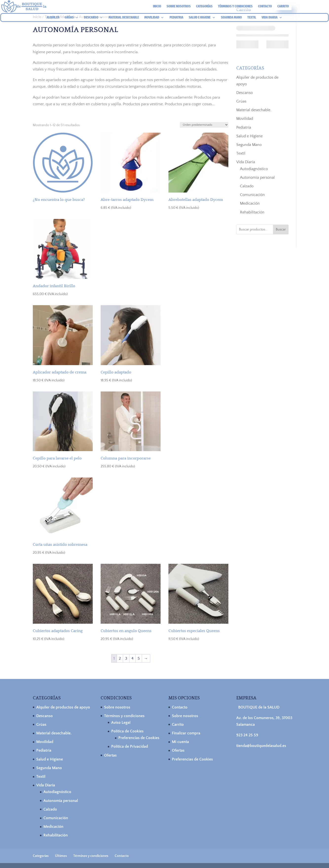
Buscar (281, 230)
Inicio (157, 7)
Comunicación (252, 195)
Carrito (283, 7)
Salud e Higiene (249, 136)
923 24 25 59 (247, 735)
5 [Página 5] (139, 658)
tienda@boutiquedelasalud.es (261, 746)
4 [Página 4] (132, 658)
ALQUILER (53, 18)
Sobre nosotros (179, 7)
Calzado (247, 186)
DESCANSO (91, 18)
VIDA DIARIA (270, 18)
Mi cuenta (180, 742)
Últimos (61, 856)
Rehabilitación (252, 212)
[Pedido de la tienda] (204, 125)
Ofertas (110, 755)
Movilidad (245, 119)
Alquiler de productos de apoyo (63, 707)
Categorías (204, 7)
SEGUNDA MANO (231, 18)
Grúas (241, 101)
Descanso (245, 93)
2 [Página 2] (120, 658)
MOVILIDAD (152, 18)
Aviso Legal (121, 723)
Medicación (250, 203)
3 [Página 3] (126, 658)
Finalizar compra (186, 733)
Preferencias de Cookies (139, 738)
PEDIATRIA (176, 18)
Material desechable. (254, 110)
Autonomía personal (257, 177)
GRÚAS (69, 18)
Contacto (265, 7)
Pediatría (244, 127)
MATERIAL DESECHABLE (124, 18)
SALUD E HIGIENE (200, 18)
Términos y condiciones (235, 7)
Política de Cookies (127, 731)
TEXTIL (252, 18)
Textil (241, 153)
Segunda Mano (249, 145)
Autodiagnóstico (254, 169)
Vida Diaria (246, 162)
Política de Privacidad (130, 746)
